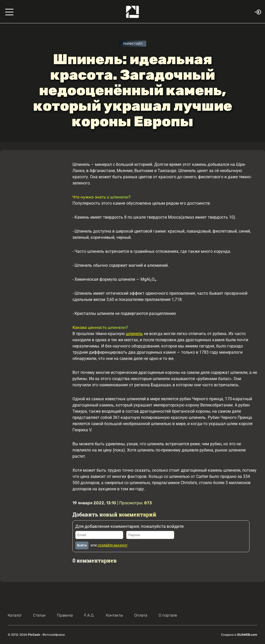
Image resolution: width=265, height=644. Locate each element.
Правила (65, 615)
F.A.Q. (89, 615)
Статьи (39, 615)
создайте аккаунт (113, 545)
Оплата (141, 615)
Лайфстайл (133, 44)
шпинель (134, 334)
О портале (168, 615)
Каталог (15, 615)
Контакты (114, 615)
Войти (82, 545)
